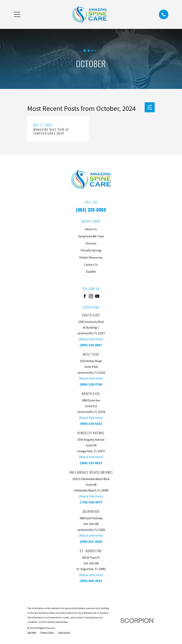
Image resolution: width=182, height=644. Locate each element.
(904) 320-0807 (91, 345)
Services (91, 243)
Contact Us (91, 265)
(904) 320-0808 (91, 210)
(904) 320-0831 (91, 463)
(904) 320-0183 (91, 424)
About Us (91, 229)
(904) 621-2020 (91, 542)
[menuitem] (32, 633)
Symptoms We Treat (91, 236)
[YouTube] (97, 296)
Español (91, 272)
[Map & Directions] (91, 339)
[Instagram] (91, 296)
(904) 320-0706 (91, 384)
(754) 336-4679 (91, 502)
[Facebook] (85, 296)
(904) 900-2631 (91, 581)
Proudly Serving (91, 250)
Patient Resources (91, 257)
